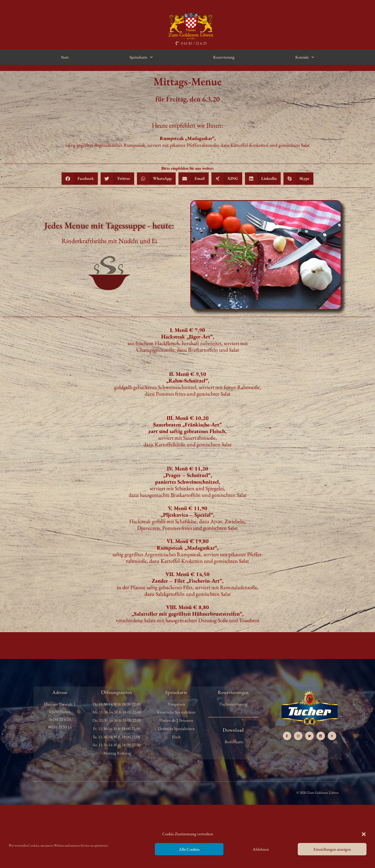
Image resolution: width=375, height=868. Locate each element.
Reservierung (224, 57)
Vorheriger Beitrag (18, 645)
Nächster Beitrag (359, 645)
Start (65, 57)
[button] (364, 834)
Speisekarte (141, 57)
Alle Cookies (189, 849)
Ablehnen (261, 849)
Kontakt (305, 57)
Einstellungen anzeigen (332, 849)
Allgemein (16, 68)
